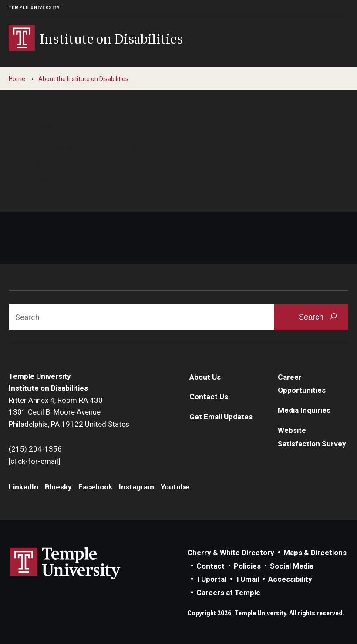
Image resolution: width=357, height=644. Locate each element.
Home (17, 79)
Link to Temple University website (65, 563)
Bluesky (58, 487)
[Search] (141, 317)
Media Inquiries (304, 410)
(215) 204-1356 (35, 449)
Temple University (34, 8)
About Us (205, 377)
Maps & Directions (315, 553)
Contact (210, 566)
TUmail (247, 579)
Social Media (292, 566)
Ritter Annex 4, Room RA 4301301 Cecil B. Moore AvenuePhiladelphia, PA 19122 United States (69, 412)
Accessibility (290, 579)
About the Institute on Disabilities (83, 79)
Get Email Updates (221, 417)
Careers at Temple (228, 593)
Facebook (95, 487)
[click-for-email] (35, 461)
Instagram (136, 487)
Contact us (28, 179)
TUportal (211, 579)
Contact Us (209, 397)
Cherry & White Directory (231, 553)
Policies (247, 566)
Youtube (175, 487)
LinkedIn (24, 487)
